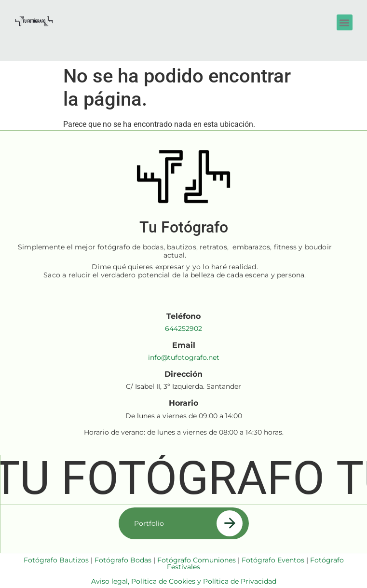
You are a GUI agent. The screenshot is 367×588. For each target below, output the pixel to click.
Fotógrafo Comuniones (197, 560)
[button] (345, 22)
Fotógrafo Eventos (273, 560)
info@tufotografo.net (184, 357)
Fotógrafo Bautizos (56, 560)
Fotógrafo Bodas (123, 560)
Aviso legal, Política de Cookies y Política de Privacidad (184, 581)
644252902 (183, 328)
